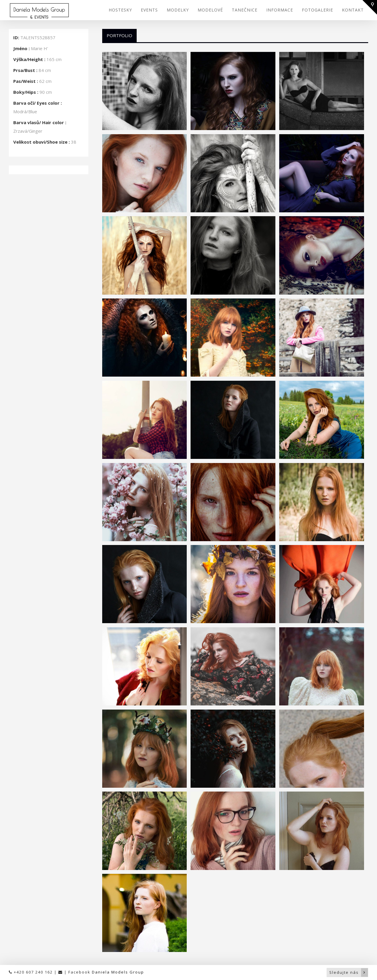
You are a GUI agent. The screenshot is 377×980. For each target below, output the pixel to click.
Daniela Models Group (118, 972)
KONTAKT (353, 10)
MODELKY (178, 10)
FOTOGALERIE (318, 10)
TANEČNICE (245, 10)
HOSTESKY (120, 10)
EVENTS (149, 10)
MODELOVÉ (210, 10)
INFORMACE (280, 10)
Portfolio (119, 35)
